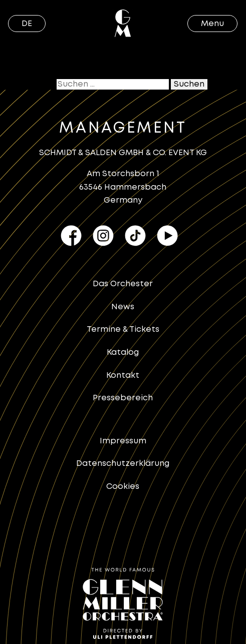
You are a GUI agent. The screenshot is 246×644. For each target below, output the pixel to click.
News (123, 307)
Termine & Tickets (123, 330)
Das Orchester (123, 284)
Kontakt (123, 376)
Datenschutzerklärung (123, 464)
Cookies (123, 487)
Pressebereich (123, 398)
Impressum (123, 441)
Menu (212, 24)
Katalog (123, 353)
